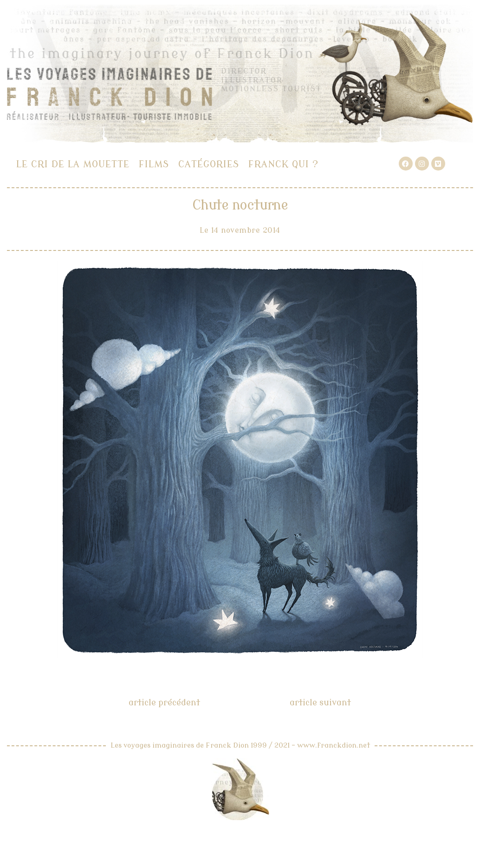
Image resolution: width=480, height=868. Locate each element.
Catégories (209, 164)
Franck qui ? (283, 164)
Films (154, 164)
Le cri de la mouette (73, 164)
